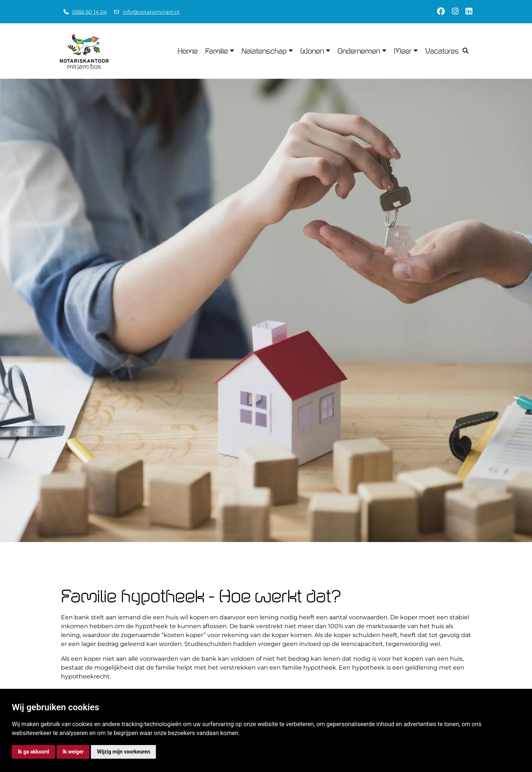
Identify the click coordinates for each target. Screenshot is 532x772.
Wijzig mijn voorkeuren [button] (123, 752)
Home (188, 51)
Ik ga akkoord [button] (33, 752)
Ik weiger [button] (73, 752)
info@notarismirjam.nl (151, 12)
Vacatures (442, 51)
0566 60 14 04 (89, 12)
